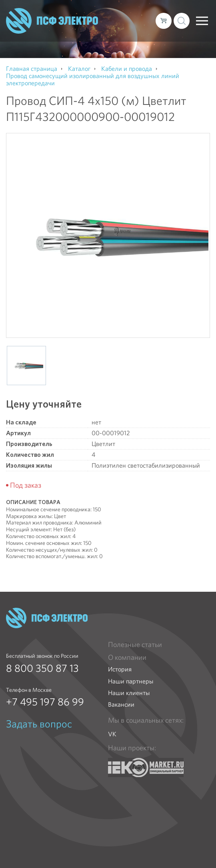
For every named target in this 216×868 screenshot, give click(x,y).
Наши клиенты (129, 693)
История (120, 669)
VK (112, 734)
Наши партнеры (131, 681)
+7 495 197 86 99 (45, 702)
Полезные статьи (135, 645)
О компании (127, 657)
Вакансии (121, 704)
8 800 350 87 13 (42, 668)
